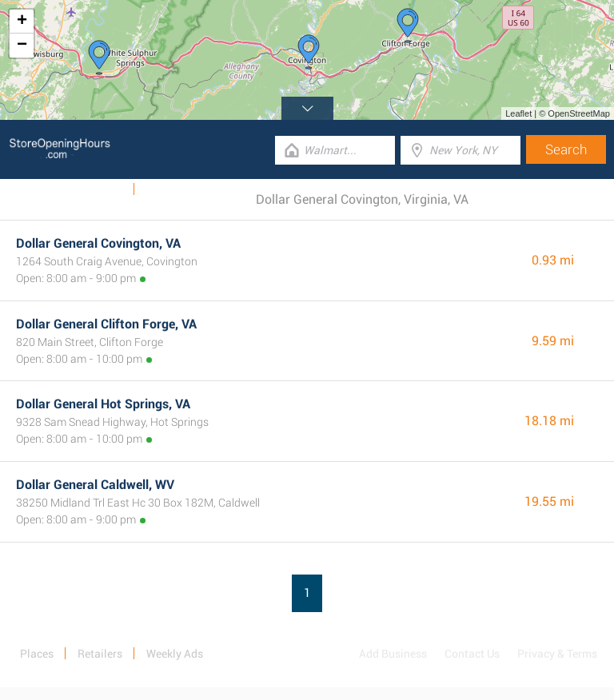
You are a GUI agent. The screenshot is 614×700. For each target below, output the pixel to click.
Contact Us (472, 654)
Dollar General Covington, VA (98, 243)
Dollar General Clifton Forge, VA (106, 324)
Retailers (100, 654)
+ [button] (22, 22)
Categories (172, 189)
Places (37, 654)
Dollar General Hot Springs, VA (103, 404)
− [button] (22, 46)
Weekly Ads (95, 189)
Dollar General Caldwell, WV (95, 485)
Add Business (393, 654)
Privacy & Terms (557, 654)
